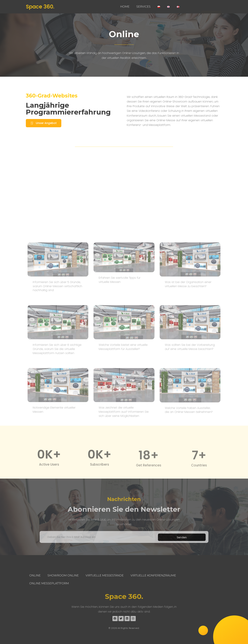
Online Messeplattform (49, 583)
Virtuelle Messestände (105, 575)
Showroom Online (63, 575)
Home (125, 7)
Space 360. (40, 7)
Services (143, 7)
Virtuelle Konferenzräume (153, 575)
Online (35, 575)
